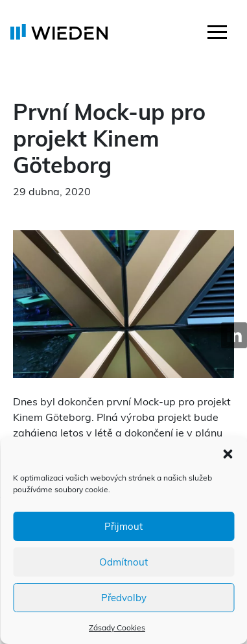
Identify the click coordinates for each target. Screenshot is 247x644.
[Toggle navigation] (217, 34)
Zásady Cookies (117, 627)
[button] (228, 453)
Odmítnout (123, 562)
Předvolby (124, 598)
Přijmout (123, 526)
